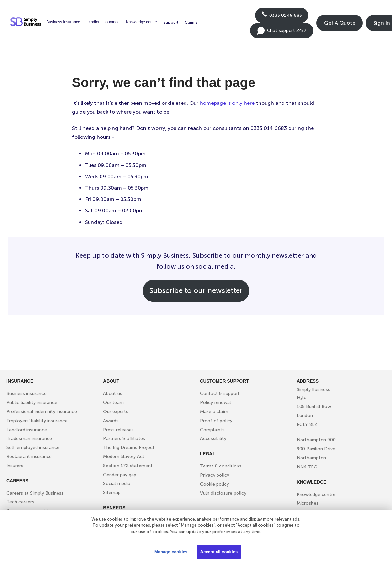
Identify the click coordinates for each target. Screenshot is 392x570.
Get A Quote (340, 23)
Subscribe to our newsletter (196, 291)
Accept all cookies (219, 552)
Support (171, 22)
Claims (191, 22)
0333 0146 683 (282, 17)
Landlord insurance (103, 22)
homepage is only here (227, 103)
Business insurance (63, 22)
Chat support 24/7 (282, 33)
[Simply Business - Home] (27, 23)
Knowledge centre (142, 22)
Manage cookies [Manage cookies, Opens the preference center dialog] (171, 552)
